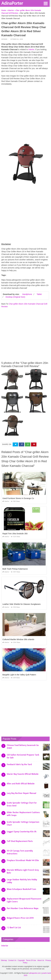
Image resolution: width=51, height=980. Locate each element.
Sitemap (4, 960)
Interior (4, 39)
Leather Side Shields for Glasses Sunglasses (21, 604)
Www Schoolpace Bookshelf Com (21, 889)
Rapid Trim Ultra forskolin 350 (15, 534)
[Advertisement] (26, 113)
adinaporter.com (35, 973)
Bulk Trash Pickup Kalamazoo (15, 569)
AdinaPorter (12, 3)
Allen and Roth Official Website (21, 784)
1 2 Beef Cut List (14, 928)
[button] (46, 3)
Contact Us (12, 960)
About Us (41, 960)
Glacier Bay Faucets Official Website (23, 774)
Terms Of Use (31, 960)
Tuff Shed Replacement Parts (20, 841)
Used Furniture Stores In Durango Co (18, 498)
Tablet (39, 294)
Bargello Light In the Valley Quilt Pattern (19, 675)
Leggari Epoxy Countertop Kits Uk (22, 832)
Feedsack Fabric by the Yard (19, 764)
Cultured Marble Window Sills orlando (18, 639)
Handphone (27, 294)
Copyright (21, 960)
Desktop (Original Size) (15, 297)
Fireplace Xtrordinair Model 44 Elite (23, 860)
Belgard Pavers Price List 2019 (20, 918)
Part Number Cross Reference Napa (23, 908)
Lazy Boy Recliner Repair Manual (21, 793)
